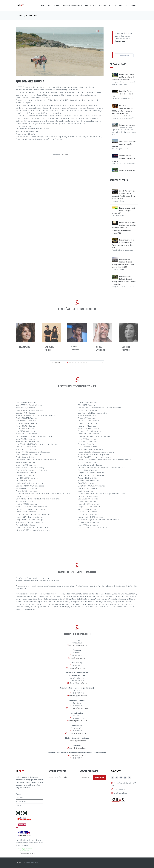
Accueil (19, 794)
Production (90, 5)
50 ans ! (19, 805)
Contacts (19, 798)
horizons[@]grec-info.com (78, 696)
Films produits (124, 55)
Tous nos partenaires (28, 853)
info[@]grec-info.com (78, 755)
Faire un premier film (73, 5)
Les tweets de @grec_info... (58, 777)
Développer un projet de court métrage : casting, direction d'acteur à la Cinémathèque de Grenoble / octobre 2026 (124, 228)
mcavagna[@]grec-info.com (78, 668)
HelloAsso (64, 155)
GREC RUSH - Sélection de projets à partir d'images (124, 144)
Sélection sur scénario (127, 125)
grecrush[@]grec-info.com (78, 748)
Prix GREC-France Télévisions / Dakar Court (122, 94)
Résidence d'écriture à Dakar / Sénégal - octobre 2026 (123, 211)
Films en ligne (21, 801)
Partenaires (131, 5)
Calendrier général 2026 (128, 170)
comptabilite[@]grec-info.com (78, 733)
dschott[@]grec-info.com (78, 721)
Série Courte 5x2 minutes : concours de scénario (123, 158)
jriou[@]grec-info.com (78, 658)
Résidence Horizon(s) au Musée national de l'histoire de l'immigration (123, 77)
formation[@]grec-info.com (78, 708)
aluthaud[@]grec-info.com (78, 645)
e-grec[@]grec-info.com (78, 741)
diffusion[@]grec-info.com (78, 683)
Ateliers (118, 5)
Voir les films (105, 5)
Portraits (46, 5)
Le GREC (57, 5)
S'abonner (99, 777)
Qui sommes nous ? (30, 81)
